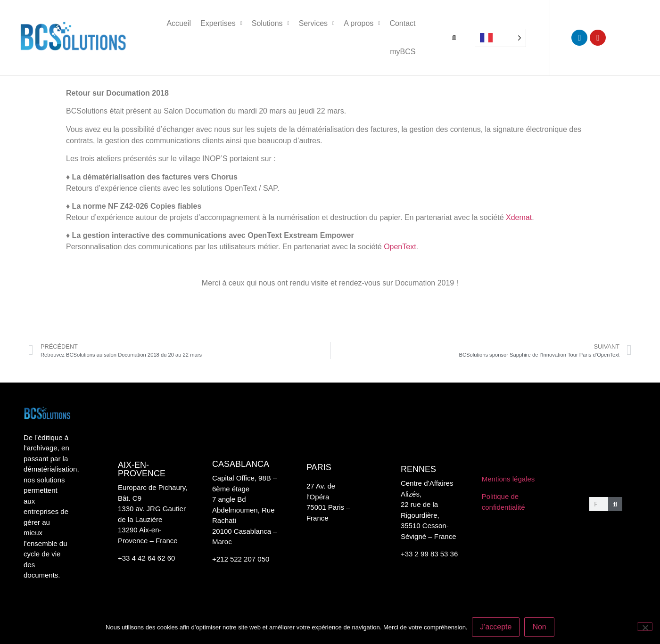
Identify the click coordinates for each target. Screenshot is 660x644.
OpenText (400, 247)
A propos (362, 23)
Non (540, 627)
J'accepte (496, 627)
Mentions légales (508, 479)
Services (317, 23)
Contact (402, 23)
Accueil (179, 23)
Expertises (221, 23)
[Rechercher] (615, 504)
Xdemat (519, 217)
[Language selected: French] (500, 38)
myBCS (403, 52)
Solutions (271, 23)
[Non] (645, 627)
